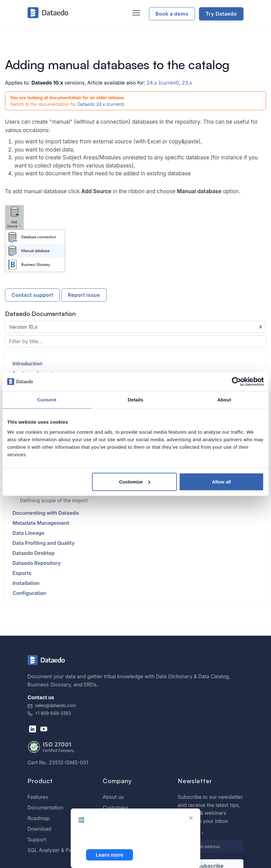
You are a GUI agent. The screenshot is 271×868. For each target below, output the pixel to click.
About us (113, 797)
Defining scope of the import (54, 500)
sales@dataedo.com (52, 705)
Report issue (84, 295)
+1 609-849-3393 (49, 713)
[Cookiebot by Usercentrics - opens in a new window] (236, 382)
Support (37, 840)
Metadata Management (41, 523)
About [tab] (224, 400)
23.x (187, 83)
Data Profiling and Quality (44, 543)
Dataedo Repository (37, 563)
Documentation (46, 808)
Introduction (28, 364)
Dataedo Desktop (33, 553)
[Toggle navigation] (135, 13)
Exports (22, 573)
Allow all (221, 481)
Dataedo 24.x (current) (101, 104)
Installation (26, 583)
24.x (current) (163, 83)
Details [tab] (135, 400)
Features (38, 797)
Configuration (29, 593)
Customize (135, 481)
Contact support (32, 295)
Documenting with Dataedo (46, 513)
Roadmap (39, 818)
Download (39, 829)
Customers (115, 808)
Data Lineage (28, 533)
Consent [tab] (47, 400)
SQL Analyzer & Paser (53, 850)
